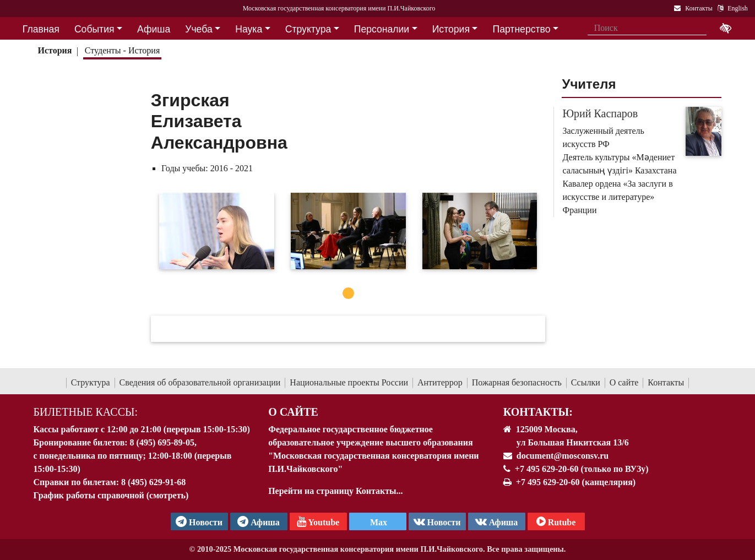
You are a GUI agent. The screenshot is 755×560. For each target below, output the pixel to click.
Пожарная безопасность (517, 382)
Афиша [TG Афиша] (259, 521)
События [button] (94, 29)
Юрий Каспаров (600, 113)
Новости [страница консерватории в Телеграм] (199, 521)
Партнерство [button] (522, 29)
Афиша (497, 521)
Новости (437, 521)
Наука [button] (249, 29)
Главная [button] (41, 29)
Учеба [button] (199, 29)
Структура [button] (308, 29)
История (55, 50)
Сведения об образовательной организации (200, 382)
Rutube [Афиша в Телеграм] (556, 521)
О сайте (624, 382)
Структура (91, 382)
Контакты (666, 382)
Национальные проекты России (349, 382)
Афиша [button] (154, 29)
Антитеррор (440, 382)
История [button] (451, 29)
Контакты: (538, 412)
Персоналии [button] (382, 29)
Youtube (318, 521)
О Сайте (293, 412)
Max (378, 522)
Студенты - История (122, 50)
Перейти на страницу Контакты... (335, 491)
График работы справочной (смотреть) (111, 495)
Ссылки (586, 382)
